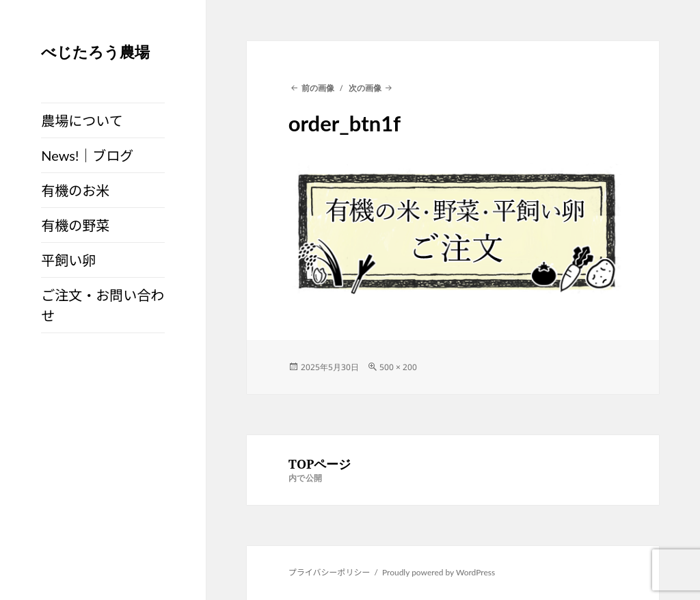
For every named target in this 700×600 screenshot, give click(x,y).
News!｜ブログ (87, 155)
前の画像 (318, 88)
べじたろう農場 (95, 51)
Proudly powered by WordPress (439, 572)
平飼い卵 (68, 260)
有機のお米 (75, 190)
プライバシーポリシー (329, 572)
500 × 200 (398, 367)
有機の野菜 (75, 225)
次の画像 (365, 88)
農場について (82, 120)
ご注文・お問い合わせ (103, 305)
